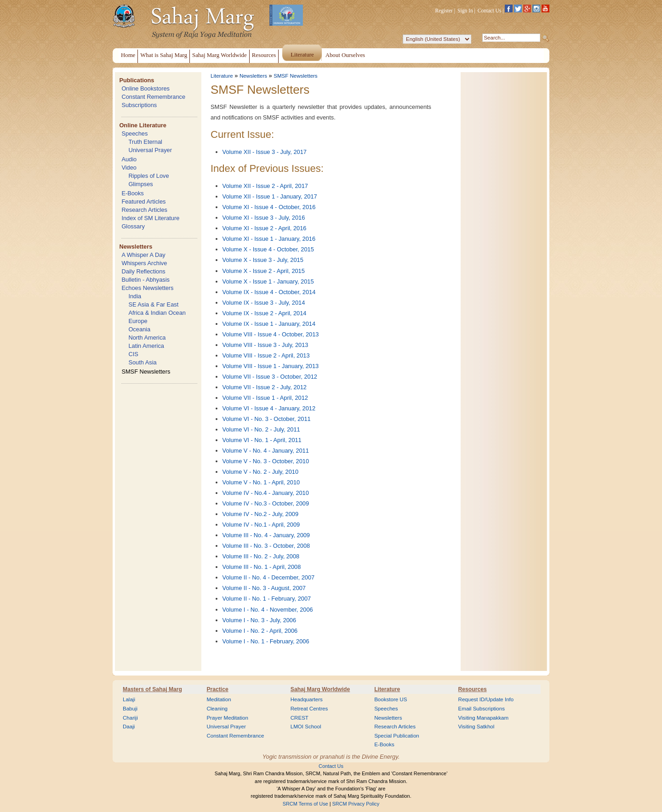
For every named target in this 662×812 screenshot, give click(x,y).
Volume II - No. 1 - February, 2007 (267, 599)
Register (444, 11)
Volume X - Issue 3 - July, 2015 (263, 260)
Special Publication (397, 736)
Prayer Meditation (227, 718)
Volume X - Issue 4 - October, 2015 (268, 249)
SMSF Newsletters (146, 372)
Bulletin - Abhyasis (146, 280)
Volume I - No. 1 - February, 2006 (266, 641)
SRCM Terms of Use (305, 804)
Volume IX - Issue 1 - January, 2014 (269, 324)
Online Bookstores (146, 88)
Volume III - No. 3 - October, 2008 (266, 546)
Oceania (139, 329)
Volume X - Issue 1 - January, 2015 (268, 281)
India (135, 296)
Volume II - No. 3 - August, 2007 (264, 588)
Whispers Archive (144, 263)
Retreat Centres (309, 709)
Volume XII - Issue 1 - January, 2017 (270, 196)
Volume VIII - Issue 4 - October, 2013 (271, 334)
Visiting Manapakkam (484, 718)
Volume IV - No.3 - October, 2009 (266, 503)
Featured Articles (143, 202)
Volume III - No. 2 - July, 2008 (261, 556)
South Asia (142, 362)
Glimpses (140, 184)
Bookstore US (391, 699)
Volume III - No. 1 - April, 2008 (262, 567)
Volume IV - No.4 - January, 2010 (266, 493)
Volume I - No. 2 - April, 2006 (260, 631)
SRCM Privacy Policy (356, 804)
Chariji (130, 718)
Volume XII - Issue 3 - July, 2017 (265, 152)
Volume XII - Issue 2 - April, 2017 (265, 186)
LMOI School (306, 727)
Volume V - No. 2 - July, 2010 (261, 472)
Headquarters (307, 699)
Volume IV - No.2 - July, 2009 (261, 514)
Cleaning (217, 709)
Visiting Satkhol (477, 727)
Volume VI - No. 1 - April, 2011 (262, 440)
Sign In (465, 11)
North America (147, 338)
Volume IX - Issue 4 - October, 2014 (269, 292)
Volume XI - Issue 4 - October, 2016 (269, 207)
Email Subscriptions (482, 709)
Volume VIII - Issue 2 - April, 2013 (266, 355)
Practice (217, 689)
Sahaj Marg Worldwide (320, 689)
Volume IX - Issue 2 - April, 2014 (265, 313)
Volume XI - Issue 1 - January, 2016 (269, 239)
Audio (129, 159)
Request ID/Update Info (486, 699)
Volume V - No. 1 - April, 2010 (261, 482)
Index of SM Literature (150, 218)
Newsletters (136, 247)
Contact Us (490, 11)
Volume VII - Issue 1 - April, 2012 (265, 398)
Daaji (129, 727)
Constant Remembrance (153, 97)
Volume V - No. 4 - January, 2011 (266, 451)
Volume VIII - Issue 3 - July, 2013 (265, 345)
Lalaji (129, 699)
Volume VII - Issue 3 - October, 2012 (270, 377)
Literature (222, 76)
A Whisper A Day (143, 255)
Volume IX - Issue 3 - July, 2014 (264, 303)
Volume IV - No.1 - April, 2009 (261, 525)
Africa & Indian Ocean (157, 313)
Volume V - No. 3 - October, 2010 (266, 461)
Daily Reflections (143, 271)
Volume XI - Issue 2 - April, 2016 (265, 228)
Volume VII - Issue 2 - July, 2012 (265, 387)
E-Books (132, 193)
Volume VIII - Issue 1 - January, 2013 (271, 366)
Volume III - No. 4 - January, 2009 (266, 535)
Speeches (134, 133)
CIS (133, 354)
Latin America (146, 346)
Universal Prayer (150, 150)
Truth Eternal (145, 142)
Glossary (133, 226)
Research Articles (144, 210)
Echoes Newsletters (147, 288)
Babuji (130, 709)
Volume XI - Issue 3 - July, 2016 (264, 218)
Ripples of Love (148, 176)
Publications (137, 80)
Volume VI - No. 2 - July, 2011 (261, 429)
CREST (300, 718)
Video (129, 168)
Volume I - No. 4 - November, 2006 (268, 610)
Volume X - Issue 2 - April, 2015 (264, 271)
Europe (138, 321)
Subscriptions (139, 105)
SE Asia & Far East (153, 304)
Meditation (219, 699)
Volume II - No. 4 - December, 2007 (269, 577)
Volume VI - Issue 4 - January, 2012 (269, 408)
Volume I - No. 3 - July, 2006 (260, 620)
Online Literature (143, 125)
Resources (473, 689)
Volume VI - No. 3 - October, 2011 (267, 419)
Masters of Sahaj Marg (152, 689)
